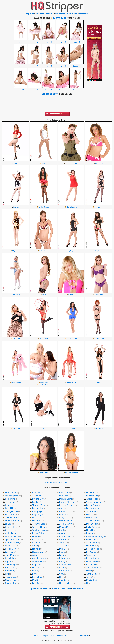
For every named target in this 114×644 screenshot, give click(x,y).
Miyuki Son (16, 251)
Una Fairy (10, 530)
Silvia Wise (91, 511)
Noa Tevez (37, 517)
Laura (35, 571)
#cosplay (48, 483)
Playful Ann (99, 251)
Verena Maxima (94, 502)
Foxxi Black (11, 514)
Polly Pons (10, 499)
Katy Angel (37, 514)
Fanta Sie (37, 492)
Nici (7, 574)
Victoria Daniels (72, 163)
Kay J (61, 530)
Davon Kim (10, 583)
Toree (89, 577)
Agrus (62, 508)
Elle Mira (99, 382)
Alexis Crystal (66, 511)
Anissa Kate (44, 472)
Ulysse (8, 561)
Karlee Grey (11, 549)
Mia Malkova (92, 517)
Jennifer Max (11, 527)
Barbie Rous (65, 571)
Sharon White (39, 505)
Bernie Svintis (39, 533)
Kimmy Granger (67, 505)
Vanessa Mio (72, 382)
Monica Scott (65, 499)
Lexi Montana (93, 508)
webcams (60, 14)
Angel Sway (11, 555)
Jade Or (63, 514)
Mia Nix (36, 580)
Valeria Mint (38, 561)
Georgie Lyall (12, 511)
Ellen (62, 577)
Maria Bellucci (12, 542)
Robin (62, 552)
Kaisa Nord (64, 492)
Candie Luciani (39, 558)
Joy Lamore (44, 338)
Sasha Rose (38, 542)
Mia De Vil (64, 558)
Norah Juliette (66, 583)
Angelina (9, 571)
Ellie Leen (64, 496)
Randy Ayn (37, 511)
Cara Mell (72, 428)
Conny (62, 561)
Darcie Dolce (92, 505)
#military (56, 483)
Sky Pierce (37, 521)
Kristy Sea (91, 564)
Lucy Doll (37, 583)
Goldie (35, 502)
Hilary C (90, 514)
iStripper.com (50, 94)
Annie (35, 546)
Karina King (38, 508)
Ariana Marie (93, 542)
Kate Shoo (37, 577)
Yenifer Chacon (40, 530)
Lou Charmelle (12, 521)
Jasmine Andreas (72, 472)
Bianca (44, 163)
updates (40, 14)
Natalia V (72, 295)
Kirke (8, 505)
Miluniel (63, 549)
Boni (34, 574)
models (50, 14)
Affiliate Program (82, 636)
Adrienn (63, 539)
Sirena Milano (39, 527)
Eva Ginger (92, 552)
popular (30, 14)
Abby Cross (11, 577)
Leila (61, 555)
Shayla (16, 163)
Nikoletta (91, 492)
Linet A (36, 536)
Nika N (90, 530)
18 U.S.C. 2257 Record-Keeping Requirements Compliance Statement (49, 636)
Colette (63, 580)
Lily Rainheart (72, 207)
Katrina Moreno (67, 502)
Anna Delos (92, 574)
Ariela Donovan (94, 521)
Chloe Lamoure (13, 517)
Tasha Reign (11, 564)
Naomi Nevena (44, 385)
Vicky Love (64, 517)
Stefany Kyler (66, 521)
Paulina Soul (99, 207)
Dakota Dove (38, 499)
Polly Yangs (92, 527)
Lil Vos (8, 524)
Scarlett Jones (12, 496)
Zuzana (63, 542)
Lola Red (16, 207)
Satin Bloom (44, 251)
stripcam (84, 14)
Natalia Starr (38, 552)
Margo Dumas (66, 527)
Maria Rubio (92, 580)
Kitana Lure (65, 536)
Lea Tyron (10, 552)
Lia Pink (36, 549)
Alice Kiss (37, 496)
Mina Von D (99, 295)
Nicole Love (11, 580)
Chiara (62, 533)
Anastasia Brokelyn (96, 536)
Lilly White (99, 163)
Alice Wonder (39, 524)
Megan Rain (92, 524)
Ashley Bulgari (44, 207)
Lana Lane (16, 338)
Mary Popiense (72, 251)
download (72, 14)
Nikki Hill (16, 295)
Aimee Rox (10, 502)
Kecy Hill (9, 508)
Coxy (62, 574)
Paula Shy (44, 382)
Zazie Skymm (66, 524)
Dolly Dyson (99, 338)
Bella (44, 295)
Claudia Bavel (72, 338)
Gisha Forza (11, 533)
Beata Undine (93, 558)
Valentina (91, 555)
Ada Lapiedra (93, 567)
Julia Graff (37, 539)
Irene (62, 567)
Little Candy (92, 561)
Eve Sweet (99, 428)
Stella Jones (11, 492)
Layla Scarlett (16, 382)
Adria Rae (10, 567)
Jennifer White (12, 536)
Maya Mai (60, 18)
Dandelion (91, 546)
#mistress (65, 483)
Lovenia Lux (92, 496)
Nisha (89, 571)
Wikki (35, 555)
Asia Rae (63, 546)
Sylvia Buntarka (13, 539)
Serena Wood (93, 549)
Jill (87, 583)
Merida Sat (92, 539)
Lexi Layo (37, 567)
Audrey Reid (92, 499)
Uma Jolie (10, 558)
